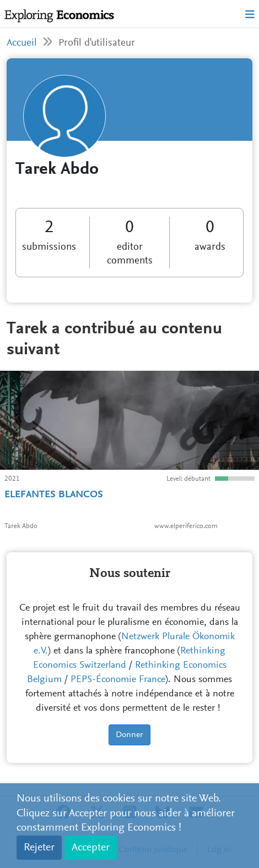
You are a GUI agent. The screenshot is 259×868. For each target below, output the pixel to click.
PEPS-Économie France (118, 680)
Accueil (22, 43)
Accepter (91, 848)
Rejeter (39, 848)
